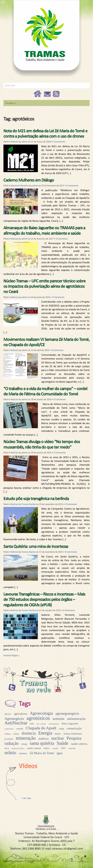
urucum (72, 748)
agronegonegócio (67, 713)
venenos (23, 753)
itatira (58, 734)
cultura (8, 734)
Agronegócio (14, 719)
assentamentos (54, 724)
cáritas (16, 734)
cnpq (61, 729)
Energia (45, 733)
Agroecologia (41, 713)
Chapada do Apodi (41, 728)
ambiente (59, 719)
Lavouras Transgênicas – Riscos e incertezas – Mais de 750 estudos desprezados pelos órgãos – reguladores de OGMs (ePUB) (44, 600)
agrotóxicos (38, 718)
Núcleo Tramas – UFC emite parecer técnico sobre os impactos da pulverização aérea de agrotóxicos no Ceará (44, 287)
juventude (9, 739)
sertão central (34, 748)
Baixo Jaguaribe (70, 724)
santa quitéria (42, 743)
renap (24, 744)
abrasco (8, 714)
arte (32, 724)
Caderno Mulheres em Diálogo (29, 180)
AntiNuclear (16, 723)
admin (24, 142)
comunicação (74, 728)
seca (7, 748)
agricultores (21, 714)
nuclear (58, 738)
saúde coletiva (79, 744)
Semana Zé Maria (18, 748)
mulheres (43, 739)
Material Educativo (20, 186)
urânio (10, 753)
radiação (12, 743)
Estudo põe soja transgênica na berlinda (36, 499)
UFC (63, 748)
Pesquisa (74, 738)
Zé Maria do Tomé (42, 753)
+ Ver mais (26, 798)
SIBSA (47, 748)
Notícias (14, 142)
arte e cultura (41, 724)
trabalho (55, 748)
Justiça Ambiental (73, 734)
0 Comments (59, 142)
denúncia (29, 733)
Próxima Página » (12, 656)
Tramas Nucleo (29, 504)
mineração (26, 738)
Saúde (62, 743)
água (60, 753)
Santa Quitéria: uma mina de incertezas (36, 547)
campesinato (9, 729)
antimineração (76, 719)
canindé (20, 729)
